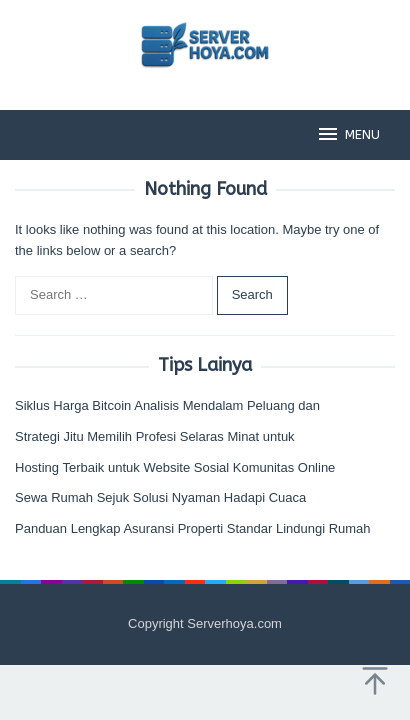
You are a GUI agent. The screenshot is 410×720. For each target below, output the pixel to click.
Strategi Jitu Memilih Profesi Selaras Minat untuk (155, 436)
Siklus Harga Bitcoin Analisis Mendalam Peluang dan (167, 405)
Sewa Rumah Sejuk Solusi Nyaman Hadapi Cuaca (160, 497)
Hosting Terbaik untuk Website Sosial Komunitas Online (175, 467)
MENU (348, 134)
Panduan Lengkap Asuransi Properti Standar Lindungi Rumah (193, 528)
